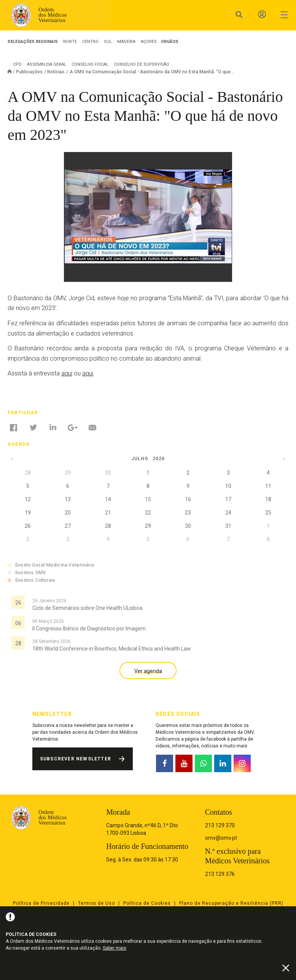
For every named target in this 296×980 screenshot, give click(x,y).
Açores (149, 42)
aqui (67, 373)
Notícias (56, 72)
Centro (90, 42)
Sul (108, 42)
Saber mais (115, 948)
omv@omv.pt (221, 838)
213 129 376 (220, 874)
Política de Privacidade (41, 903)
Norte (70, 42)
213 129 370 (220, 825)
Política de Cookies (147, 903)
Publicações (29, 72)
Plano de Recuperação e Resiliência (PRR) (231, 903)
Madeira (126, 42)
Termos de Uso (96, 903)
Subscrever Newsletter (76, 759)
